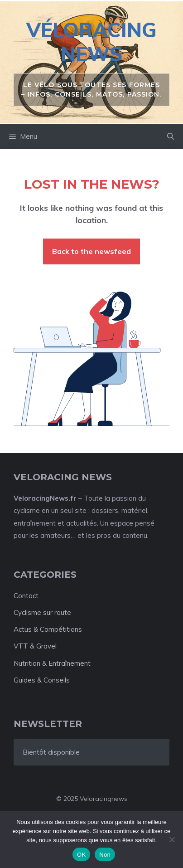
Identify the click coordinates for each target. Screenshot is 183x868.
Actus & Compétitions (48, 629)
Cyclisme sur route (42, 612)
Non (105, 855)
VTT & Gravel (35, 646)
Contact (26, 596)
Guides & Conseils (42, 680)
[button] (171, 137)
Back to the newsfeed (91, 251)
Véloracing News (91, 42)
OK (81, 855)
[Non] (172, 839)
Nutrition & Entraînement (52, 663)
